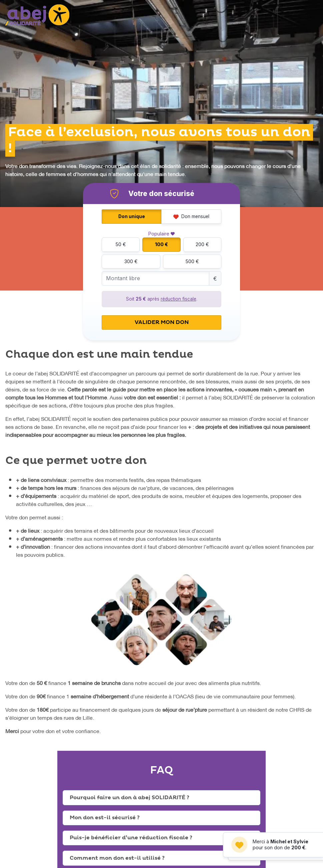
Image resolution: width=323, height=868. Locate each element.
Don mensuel (191, 216)
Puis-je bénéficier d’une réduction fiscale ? (131, 838)
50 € (121, 244)
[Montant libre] (155, 278)
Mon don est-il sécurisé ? (105, 818)
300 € (131, 261)
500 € (192, 261)
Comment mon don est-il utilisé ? (117, 858)
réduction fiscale (178, 299)
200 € (202, 244)
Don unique (132, 216)
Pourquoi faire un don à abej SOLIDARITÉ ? (129, 798)
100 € (161, 244)
